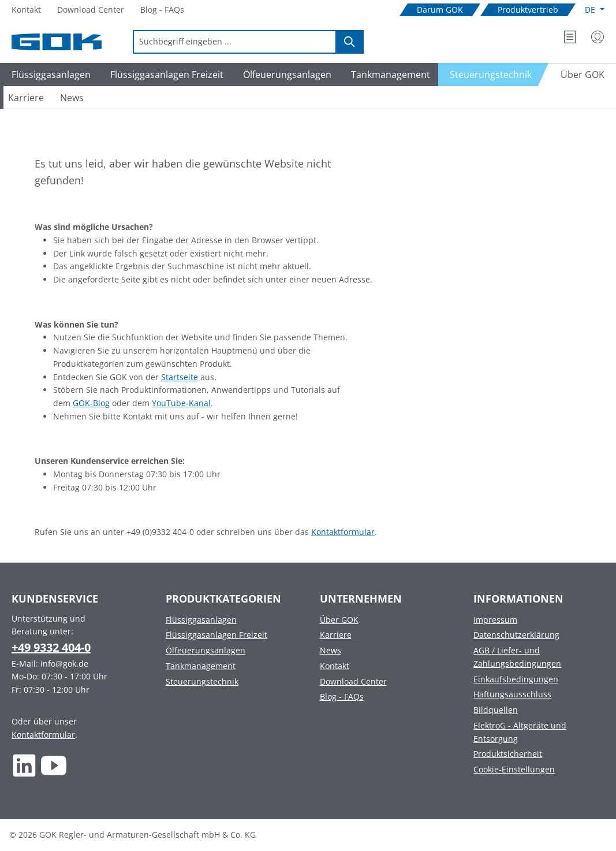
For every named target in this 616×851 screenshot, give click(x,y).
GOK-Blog (91, 403)
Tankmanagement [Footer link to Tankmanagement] (201, 666)
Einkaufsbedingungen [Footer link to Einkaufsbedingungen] (516, 679)
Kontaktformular (343, 532)
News (331, 650)
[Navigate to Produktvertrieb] (528, 10)
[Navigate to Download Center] (91, 10)
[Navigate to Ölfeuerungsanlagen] (285, 75)
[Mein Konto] (598, 37)
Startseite (180, 377)
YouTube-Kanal (181, 403)
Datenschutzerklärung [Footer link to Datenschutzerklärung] (516, 635)
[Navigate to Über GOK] (578, 75)
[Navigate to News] (72, 98)
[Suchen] (350, 42)
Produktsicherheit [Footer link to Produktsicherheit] (508, 754)
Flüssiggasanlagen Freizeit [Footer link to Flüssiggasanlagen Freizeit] (216, 635)
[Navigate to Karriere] (26, 98)
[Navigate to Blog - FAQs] (162, 10)
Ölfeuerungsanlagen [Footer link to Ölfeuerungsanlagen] (206, 650)
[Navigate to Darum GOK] (440, 10)
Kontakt (335, 666)
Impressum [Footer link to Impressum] (495, 620)
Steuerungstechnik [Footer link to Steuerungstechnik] (202, 681)
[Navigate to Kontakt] (26, 10)
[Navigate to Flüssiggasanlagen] (49, 75)
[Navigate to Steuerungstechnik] (494, 75)
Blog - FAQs (342, 696)
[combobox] (235, 42)
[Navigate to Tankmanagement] (389, 75)
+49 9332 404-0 (51, 647)
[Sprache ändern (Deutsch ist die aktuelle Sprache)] (595, 10)
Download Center (353, 681)
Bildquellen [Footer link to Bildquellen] (496, 710)
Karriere (336, 635)
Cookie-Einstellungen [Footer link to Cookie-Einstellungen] (514, 769)
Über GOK (339, 620)
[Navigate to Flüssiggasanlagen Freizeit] (165, 75)
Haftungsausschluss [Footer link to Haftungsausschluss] (512, 694)
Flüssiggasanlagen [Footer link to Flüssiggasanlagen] (201, 620)
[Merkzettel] (570, 37)
